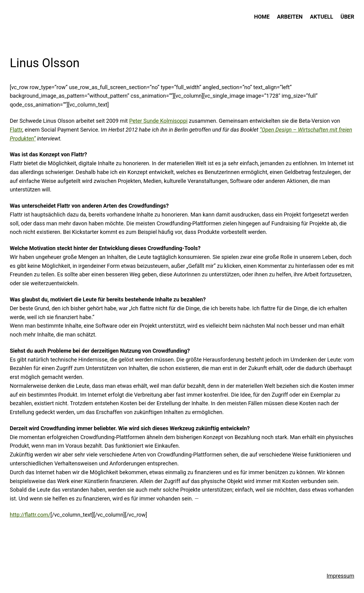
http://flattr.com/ (30, 515)
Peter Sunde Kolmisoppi (158, 121)
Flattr (16, 130)
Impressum (340, 576)
